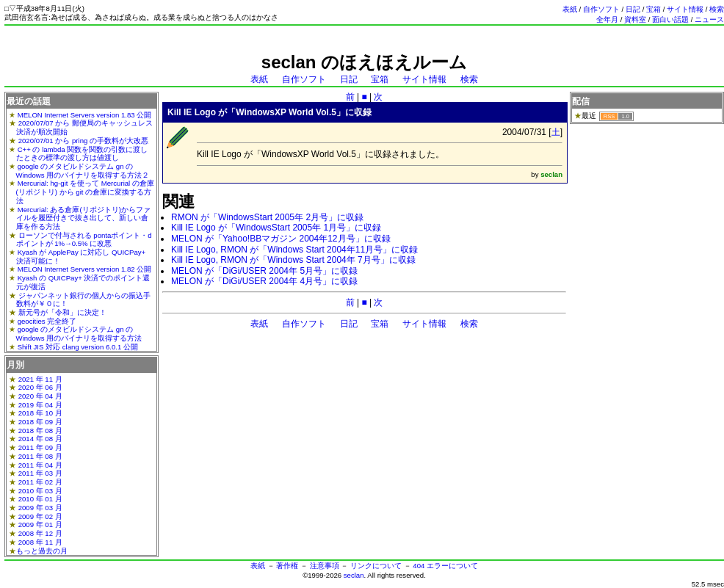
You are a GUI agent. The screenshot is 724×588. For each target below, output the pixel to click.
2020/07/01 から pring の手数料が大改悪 (83, 141)
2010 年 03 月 (40, 491)
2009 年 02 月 (40, 516)
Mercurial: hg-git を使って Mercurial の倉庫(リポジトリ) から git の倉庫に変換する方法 (85, 192)
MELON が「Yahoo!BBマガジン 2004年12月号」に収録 (281, 239)
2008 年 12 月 (40, 533)
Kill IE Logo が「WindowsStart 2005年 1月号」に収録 (276, 228)
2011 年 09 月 (40, 447)
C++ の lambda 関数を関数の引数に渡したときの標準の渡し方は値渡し (82, 154)
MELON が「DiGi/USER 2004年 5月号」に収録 (264, 271)
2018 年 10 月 (40, 413)
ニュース (709, 19)
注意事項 (325, 566)
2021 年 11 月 (40, 379)
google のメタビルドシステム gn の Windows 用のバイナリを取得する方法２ (83, 171)
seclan (354, 575)
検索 (717, 9)
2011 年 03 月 (40, 473)
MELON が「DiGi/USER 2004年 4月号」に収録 (264, 281)
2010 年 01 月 (40, 499)
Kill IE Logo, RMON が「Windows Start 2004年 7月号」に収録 (293, 260)
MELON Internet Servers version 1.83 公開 (85, 115)
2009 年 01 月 (40, 525)
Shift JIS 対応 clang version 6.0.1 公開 (78, 347)
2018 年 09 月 (40, 422)
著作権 (287, 566)
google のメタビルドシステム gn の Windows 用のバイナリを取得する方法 (79, 334)
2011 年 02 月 (40, 482)
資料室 (635, 19)
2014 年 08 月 (40, 439)
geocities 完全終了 (47, 321)
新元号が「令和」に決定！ (62, 312)
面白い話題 (670, 19)
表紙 (570, 9)
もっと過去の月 (42, 551)
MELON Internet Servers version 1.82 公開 (85, 269)
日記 (633, 9)
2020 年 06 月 (40, 387)
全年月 (607, 19)
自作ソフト (601, 9)
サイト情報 (685, 9)
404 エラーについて (445, 566)
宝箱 (654, 9)
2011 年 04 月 (40, 465)
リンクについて (376, 566)
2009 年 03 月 (40, 508)
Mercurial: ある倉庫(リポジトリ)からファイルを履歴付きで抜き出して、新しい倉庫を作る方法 (83, 218)
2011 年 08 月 (40, 456)
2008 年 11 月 (40, 542)
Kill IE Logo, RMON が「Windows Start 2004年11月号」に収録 (294, 250)
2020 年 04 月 (40, 396)
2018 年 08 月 (40, 431)
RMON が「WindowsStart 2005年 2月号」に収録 (267, 217)
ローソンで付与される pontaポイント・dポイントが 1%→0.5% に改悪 (84, 240)
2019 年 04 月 (40, 405)
